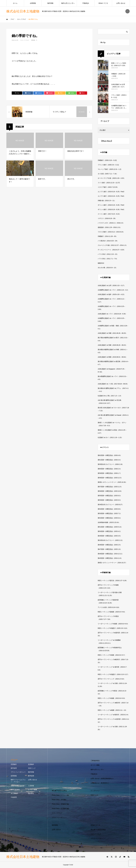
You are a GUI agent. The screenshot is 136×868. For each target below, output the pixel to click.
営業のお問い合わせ (17, 786)
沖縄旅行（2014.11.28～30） (108, 236)
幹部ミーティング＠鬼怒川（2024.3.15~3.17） (113, 674)
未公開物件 (14, 793)
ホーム (15, 3)
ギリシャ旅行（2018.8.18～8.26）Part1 (111, 209)
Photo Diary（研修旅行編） (61, 804)
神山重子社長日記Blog (59, 791)
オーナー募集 (33, 790)
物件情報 (50, 3)
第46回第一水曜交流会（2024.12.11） (110, 554)
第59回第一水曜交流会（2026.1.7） (110, 473)
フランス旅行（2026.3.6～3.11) (108, 165)
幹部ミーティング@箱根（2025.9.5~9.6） (112, 612)
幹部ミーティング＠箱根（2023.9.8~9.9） (112, 698)
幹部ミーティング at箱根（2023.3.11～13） (112, 710)
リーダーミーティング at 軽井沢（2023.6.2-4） (113, 715)
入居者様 (31, 786)
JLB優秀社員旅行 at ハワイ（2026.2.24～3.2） (113, 290)
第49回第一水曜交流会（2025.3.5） (110, 536)
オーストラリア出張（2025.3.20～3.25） (111, 178)
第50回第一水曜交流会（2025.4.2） (110, 531)
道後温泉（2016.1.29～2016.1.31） (110, 227)
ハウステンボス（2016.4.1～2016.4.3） (111, 223)
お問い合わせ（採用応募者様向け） (103, 778)
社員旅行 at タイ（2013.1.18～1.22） (110, 437)
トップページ (95, 791)
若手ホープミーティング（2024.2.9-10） (111, 679)
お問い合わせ (121, 3)
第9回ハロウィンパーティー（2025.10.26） (112, 482)
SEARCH (127, 11)
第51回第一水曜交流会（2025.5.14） (110, 527)
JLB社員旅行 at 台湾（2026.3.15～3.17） (112, 285)
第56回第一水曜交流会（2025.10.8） (110, 491)
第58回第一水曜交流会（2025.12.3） (110, 478)
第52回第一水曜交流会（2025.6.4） (110, 518)
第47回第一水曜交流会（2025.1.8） (110, 549)
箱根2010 (101, 263)
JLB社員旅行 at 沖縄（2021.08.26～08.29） (112, 333)
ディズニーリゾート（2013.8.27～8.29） (111, 250)
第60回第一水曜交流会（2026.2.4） (110, 469)
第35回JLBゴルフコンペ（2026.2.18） (111, 464)
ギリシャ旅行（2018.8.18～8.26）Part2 (111, 205)
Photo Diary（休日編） (59, 800)
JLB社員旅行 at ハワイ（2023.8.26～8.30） (112, 314)
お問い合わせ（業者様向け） (100, 783)
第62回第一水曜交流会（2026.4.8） (110, 455)
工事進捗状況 (95, 761)
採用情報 (14, 776)
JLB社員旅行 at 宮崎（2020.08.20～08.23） (112, 345)
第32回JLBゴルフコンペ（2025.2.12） (111, 540)
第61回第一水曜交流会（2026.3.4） (110, 460)
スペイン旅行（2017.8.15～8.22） (109, 214)
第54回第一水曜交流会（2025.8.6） (110, 509)
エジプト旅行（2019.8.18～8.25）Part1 (111, 196)
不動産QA (86, 3)
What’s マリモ (103, 3)
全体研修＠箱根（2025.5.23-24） (109, 522)
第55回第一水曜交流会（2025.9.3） (110, 496)
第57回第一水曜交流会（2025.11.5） (110, 487)
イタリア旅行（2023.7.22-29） (108, 187)
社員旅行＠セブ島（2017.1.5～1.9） (110, 396)
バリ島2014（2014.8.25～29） (108, 241)
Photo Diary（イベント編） (61, 795)
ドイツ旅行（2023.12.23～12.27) (109, 183)
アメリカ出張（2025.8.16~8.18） (109, 607)
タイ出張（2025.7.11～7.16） (108, 174)
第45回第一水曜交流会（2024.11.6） (110, 558)
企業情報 (33, 3)
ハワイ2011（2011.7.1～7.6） (108, 259)
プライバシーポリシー (18, 772)
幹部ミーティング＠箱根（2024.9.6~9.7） (112, 655)
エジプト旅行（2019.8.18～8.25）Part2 (111, 192)
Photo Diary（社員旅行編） (61, 809)
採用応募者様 (15, 790)
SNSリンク (32, 768)
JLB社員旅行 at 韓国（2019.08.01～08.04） (112, 357)
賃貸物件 (31, 764)
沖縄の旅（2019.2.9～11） (107, 201)
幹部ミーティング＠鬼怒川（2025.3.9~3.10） (113, 628)
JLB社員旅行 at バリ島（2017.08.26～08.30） (113, 384)
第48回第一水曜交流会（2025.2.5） (110, 545)
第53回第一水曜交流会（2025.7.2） (110, 513)
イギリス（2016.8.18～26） (107, 218)
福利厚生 (31, 793)
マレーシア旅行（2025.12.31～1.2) (109, 169)
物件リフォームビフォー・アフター (18, 781)
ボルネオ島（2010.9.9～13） (107, 268)
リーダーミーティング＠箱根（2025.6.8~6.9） (113, 624)
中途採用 (14, 797)
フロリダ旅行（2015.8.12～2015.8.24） (111, 232)
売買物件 (14, 764)
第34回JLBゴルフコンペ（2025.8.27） (111, 505)
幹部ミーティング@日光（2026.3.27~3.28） (113, 581)
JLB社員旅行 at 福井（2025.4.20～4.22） (112, 294)
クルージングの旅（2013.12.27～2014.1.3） (113, 245)
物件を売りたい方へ (68, 3)
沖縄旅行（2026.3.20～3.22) (107, 160)
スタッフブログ (25, 40)
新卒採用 (14, 768)
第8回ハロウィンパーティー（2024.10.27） (112, 563)
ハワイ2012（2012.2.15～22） (108, 254)
